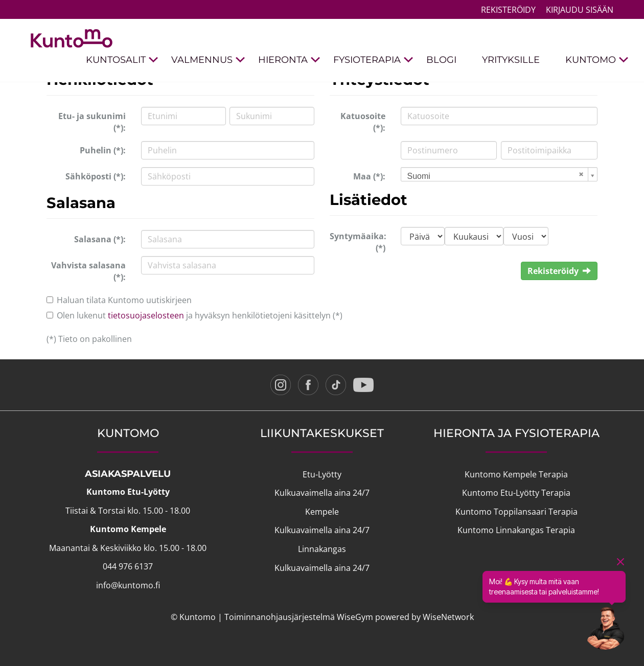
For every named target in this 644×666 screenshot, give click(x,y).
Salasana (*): (100, 239)
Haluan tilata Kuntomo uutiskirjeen (124, 300)
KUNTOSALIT (122, 60)
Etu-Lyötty (322, 474)
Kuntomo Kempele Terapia (516, 474)
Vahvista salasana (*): (88, 271)
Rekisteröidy (508, 10)
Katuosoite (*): (363, 122)
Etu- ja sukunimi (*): (92, 122)
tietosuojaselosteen (146, 315)
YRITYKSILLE (511, 60)
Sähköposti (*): (96, 176)
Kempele (322, 512)
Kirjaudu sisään (580, 10)
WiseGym (355, 617)
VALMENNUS (208, 60)
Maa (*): (369, 176)
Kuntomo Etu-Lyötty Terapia (516, 493)
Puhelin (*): (103, 150)
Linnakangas (322, 549)
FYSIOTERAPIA (373, 60)
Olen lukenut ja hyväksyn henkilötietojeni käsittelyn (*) (200, 315)
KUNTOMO (597, 60)
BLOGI (441, 60)
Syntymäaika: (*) (358, 242)
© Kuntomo (193, 617)
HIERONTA (289, 60)
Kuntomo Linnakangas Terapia (516, 530)
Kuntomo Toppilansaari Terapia (516, 512)
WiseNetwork (448, 617)
